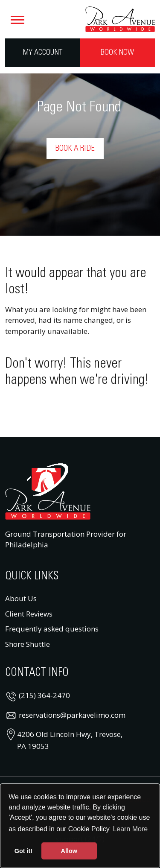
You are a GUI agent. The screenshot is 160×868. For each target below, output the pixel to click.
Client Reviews (29, 614)
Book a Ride (75, 149)
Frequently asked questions (52, 629)
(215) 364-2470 (44, 695)
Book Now (117, 53)
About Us (21, 598)
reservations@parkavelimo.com (72, 715)
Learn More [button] (130, 829)
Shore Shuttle (28, 644)
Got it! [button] (23, 851)
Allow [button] (69, 851)
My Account (43, 53)
